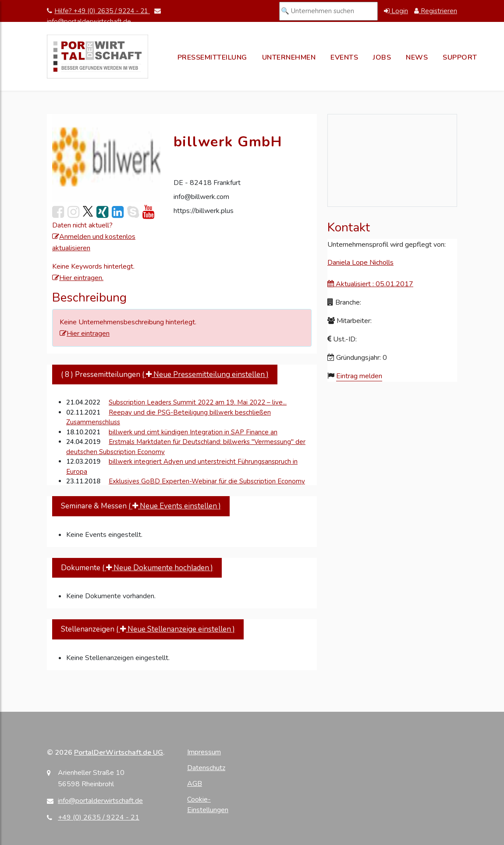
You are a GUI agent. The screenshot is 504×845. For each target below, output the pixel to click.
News (417, 57)
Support (460, 57)
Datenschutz (206, 768)
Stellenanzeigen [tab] (148, 629)
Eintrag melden (359, 376)
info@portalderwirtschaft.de (100, 801)
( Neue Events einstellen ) (175, 506)
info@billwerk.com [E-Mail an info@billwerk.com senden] (201, 197)
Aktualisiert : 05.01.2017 (370, 284)
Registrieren (436, 11)
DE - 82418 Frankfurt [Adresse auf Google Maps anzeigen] (207, 183)
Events (344, 57)
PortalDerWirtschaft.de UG (119, 753)
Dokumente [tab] (137, 568)
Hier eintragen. (78, 278)
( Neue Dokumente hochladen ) (158, 568)
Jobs (382, 57)
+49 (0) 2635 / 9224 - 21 (99, 817)
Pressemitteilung (212, 57)
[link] (88, 212)
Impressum (204, 752)
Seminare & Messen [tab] (141, 506)
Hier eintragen (85, 334)
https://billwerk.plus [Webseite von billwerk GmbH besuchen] (204, 211)
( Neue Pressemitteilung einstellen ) (205, 375)
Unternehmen (289, 57)
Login (396, 11)
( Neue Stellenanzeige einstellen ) (176, 629)
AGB (195, 784)
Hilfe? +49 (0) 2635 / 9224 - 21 (98, 11)
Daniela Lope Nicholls (360, 263)
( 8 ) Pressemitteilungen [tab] (165, 375)
